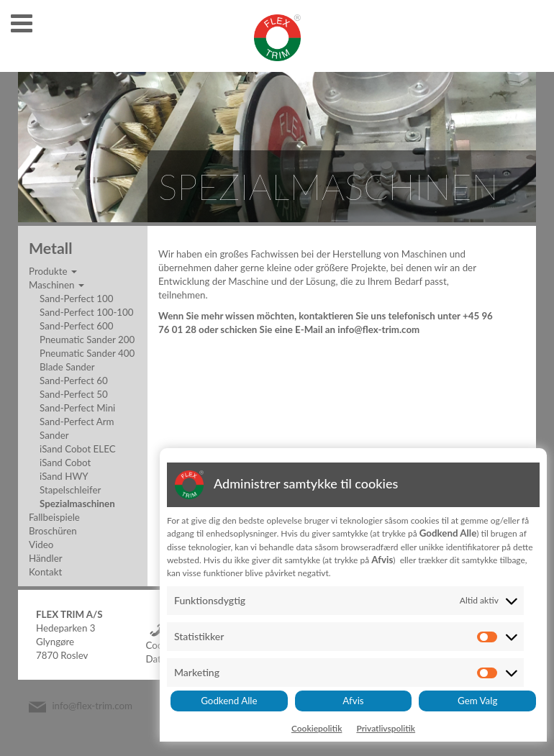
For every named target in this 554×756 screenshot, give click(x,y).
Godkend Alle (229, 701)
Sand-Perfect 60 (74, 381)
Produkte (53, 271)
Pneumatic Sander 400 (87, 353)
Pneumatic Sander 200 (87, 340)
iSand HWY (64, 476)
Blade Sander (67, 367)
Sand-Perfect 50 (74, 394)
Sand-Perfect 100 (76, 299)
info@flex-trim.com (92, 706)
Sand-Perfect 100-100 (87, 312)
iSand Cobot (65, 463)
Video (41, 545)
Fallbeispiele (54, 517)
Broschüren (53, 531)
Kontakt (45, 572)
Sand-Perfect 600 (76, 326)
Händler (46, 558)
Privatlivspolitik (386, 728)
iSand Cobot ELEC (78, 449)
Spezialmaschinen (77, 504)
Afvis (353, 701)
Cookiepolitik (317, 728)
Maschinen (56, 285)
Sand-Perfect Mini (77, 408)
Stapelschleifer (70, 490)
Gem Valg (477, 701)
